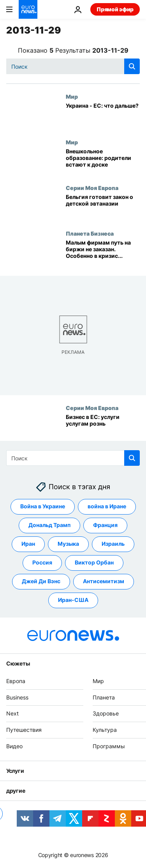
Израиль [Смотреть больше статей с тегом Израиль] (113, 544)
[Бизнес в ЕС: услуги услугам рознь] (103, 427)
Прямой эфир (115, 9)
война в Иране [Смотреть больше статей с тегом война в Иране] (107, 506)
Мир (72, 96)
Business (17, 697)
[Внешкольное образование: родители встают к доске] (103, 162)
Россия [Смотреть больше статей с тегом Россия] (42, 562)
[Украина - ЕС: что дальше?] (103, 116)
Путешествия (24, 730)
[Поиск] (73, 66)
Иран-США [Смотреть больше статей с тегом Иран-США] (73, 600)
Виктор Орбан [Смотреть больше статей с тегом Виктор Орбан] (94, 562)
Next (12, 713)
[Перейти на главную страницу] (28, 9)
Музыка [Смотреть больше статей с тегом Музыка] (68, 544)
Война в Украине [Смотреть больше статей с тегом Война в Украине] (43, 506)
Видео (14, 746)
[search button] (132, 66)
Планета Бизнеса (90, 233)
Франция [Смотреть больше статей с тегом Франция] (105, 525)
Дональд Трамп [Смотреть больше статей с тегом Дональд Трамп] (49, 525)
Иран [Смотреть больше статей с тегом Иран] (28, 544)
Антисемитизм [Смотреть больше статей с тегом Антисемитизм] (104, 581)
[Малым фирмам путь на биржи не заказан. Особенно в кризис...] (103, 253)
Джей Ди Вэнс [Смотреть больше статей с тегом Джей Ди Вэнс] (41, 581)
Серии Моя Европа (92, 188)
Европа (16, 681)
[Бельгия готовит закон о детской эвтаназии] (103, 207)
